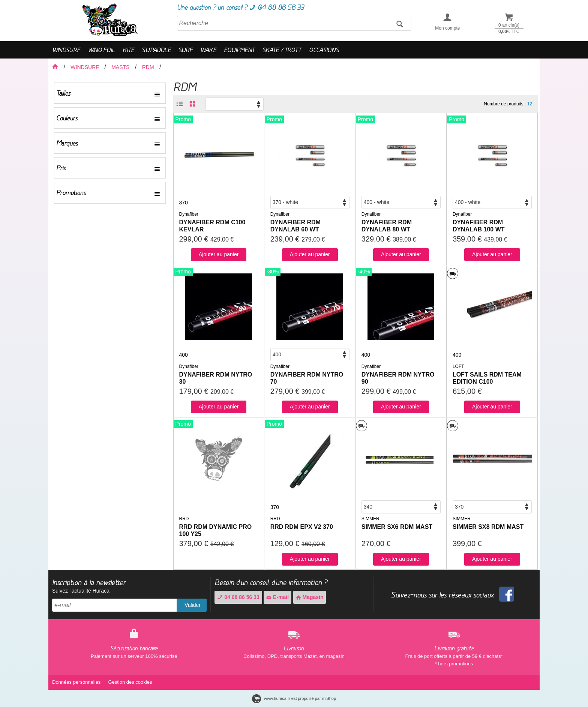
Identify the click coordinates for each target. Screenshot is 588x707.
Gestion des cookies (130, 682)
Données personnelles (76, 682)
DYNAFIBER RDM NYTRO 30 (216, 378)
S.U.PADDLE (156, 50)
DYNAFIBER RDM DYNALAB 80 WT (387, 226)
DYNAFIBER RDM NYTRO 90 (398, 378)
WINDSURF (66, 50)
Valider (193, 605)
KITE (128, 50)
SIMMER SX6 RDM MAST (397, 527)
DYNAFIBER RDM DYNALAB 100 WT (479, 226)
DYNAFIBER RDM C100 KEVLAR (212, 226)
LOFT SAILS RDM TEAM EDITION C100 (487, 378)
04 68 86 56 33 (238, 597)
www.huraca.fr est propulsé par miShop (294, 698)
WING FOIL (101, 50)
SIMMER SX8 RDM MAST (488, 527)
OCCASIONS (324, 50)
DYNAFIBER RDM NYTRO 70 (307, 378)
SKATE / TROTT (282, 50)
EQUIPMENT (239, 50)
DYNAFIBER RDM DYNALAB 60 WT (295, 226)
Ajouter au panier (219, 254)
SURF (186, 50)
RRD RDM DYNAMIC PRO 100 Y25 (216, 530)
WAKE (208, 50)
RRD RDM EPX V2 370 (302, 527)
